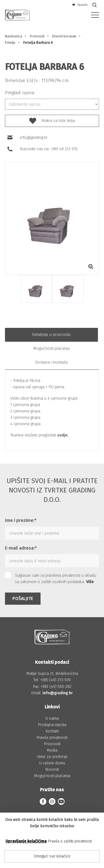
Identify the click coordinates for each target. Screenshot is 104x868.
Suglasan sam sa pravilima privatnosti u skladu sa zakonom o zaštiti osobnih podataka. (51, 578)
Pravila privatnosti (52, 738)
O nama (52, 718)
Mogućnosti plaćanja (51, 349)
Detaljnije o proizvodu (51, 335)
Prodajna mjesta (52, 725)
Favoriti (80, 5)
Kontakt (52, 731)
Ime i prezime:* (21, 520)
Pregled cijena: (20, 93)
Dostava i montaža (51, 362)
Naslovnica (14, 36)
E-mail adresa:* (21, 548)
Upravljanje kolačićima (26, 841)
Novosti (52, 769)
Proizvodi (37, 36)
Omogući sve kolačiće (52, 856)
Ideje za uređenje (52, 757)
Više (90, 582)
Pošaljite (23, 598)
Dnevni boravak (64, 36)
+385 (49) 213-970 (55, 680)
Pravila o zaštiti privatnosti (70, 841)
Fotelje (10, 43)
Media (52, 750)
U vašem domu (52, 763)
